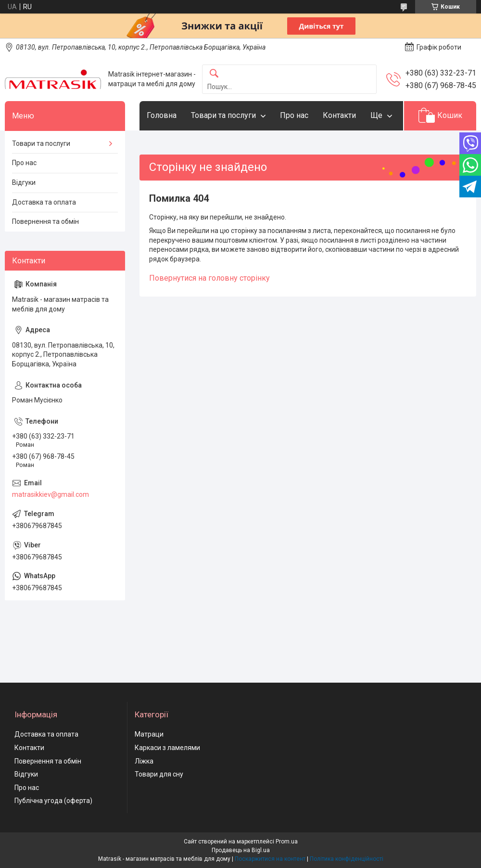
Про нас (294, 115)
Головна (162, 115)
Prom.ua (287, 842)
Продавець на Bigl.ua (241, 850)
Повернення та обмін (45, 221)
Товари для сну (159, 774)
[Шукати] (214, 74)
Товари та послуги (223, 115)
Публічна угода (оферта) (53, 801)
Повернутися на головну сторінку (209, 278)
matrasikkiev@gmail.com (51, 494)
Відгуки (24, 182)
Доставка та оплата (44, 202)
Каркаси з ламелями (167, 748)
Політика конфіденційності (347, 859)
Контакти (339, 115)
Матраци (149, 734)
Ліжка (144, 761)
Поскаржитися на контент (270, 859)
